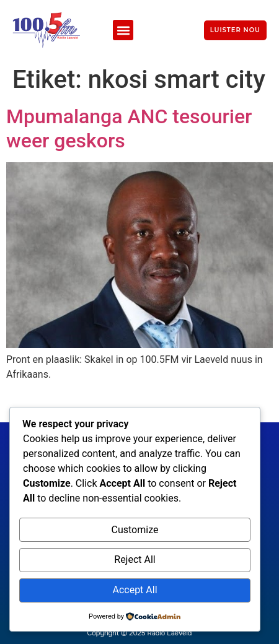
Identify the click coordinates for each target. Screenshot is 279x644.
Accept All (135, 590)
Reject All (135, 559)
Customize (135, 530)
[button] (123, 30)
